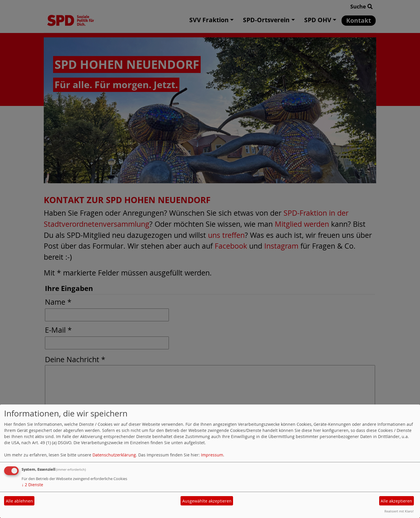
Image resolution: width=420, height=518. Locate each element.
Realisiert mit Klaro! (399, 511)
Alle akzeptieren (396, 501)
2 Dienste (32, 485)
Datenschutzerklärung (114, 455)
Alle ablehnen (19, 501)
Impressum (212, 455)
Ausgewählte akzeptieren (207, 501)
